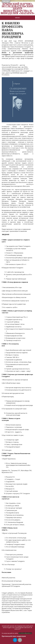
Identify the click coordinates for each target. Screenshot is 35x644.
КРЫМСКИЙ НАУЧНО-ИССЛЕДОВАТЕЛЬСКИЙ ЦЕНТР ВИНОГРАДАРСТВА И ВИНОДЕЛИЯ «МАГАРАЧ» (18, 9)
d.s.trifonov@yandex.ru (25, 633)
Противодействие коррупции (14, 636)
